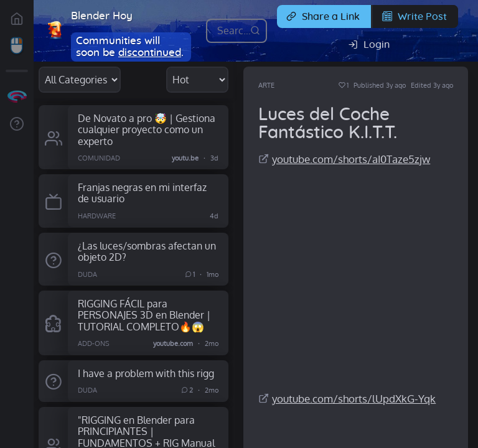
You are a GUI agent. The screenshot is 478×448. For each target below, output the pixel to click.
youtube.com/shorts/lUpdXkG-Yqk (354, 399)
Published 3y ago (380, 85)
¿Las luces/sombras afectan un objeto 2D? (147, 251)
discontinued (150, 53)
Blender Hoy (102, 16)
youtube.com (173, 344)
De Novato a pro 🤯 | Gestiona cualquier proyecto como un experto (147, 129)
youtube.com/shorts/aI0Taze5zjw (351, 159)
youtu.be (185, 158)
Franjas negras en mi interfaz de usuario (142, 193)
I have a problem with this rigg (146, 373)
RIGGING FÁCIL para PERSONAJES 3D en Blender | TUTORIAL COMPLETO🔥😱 (144, 315)
